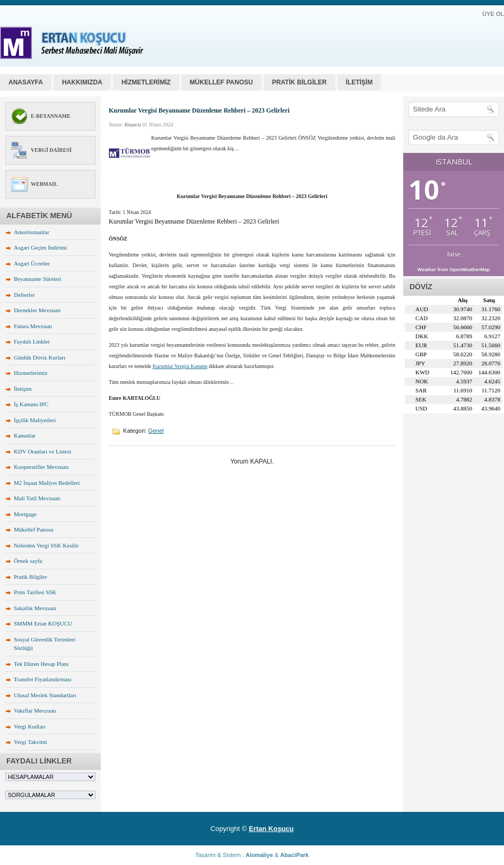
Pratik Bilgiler (31, 577)
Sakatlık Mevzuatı (35, 608)
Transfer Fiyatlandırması (43, 679)
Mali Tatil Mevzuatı (37, 498)
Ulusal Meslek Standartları (45, 695)
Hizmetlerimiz (31, 373)
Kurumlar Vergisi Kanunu (180, 366)
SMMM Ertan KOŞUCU (43, 623)
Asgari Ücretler (32, 263)
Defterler (24, 295)
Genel (156, 431)
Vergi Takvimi (31, 742)
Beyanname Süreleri (38, 279)
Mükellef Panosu (34, 529)
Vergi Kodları (30, 726)
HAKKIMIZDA (82, 82)
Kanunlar (25, 435)
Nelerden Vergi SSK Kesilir (46, 545)
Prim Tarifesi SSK (35, 592)
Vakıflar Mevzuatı (35, 710)
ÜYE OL (493, 14)
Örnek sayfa (28, 561)
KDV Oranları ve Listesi (42, 451)
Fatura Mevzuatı (33, 326)
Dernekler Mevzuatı (37, 310)
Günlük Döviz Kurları (40, 357)
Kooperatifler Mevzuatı (41, 467)
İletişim (23, 389)
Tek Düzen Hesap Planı (41, 664)
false (454, 254)
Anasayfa (26, 82)
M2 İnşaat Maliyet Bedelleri (47, 483)
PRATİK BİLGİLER (299, 82)
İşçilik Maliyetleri (35, 420)
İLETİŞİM (359, 82)
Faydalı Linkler (32, 341)
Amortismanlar (32, 232)
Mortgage (25, 514)
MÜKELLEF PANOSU (221, 82)
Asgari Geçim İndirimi (40, 247)
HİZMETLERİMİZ (146, 82)
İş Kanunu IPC (31, 404)
